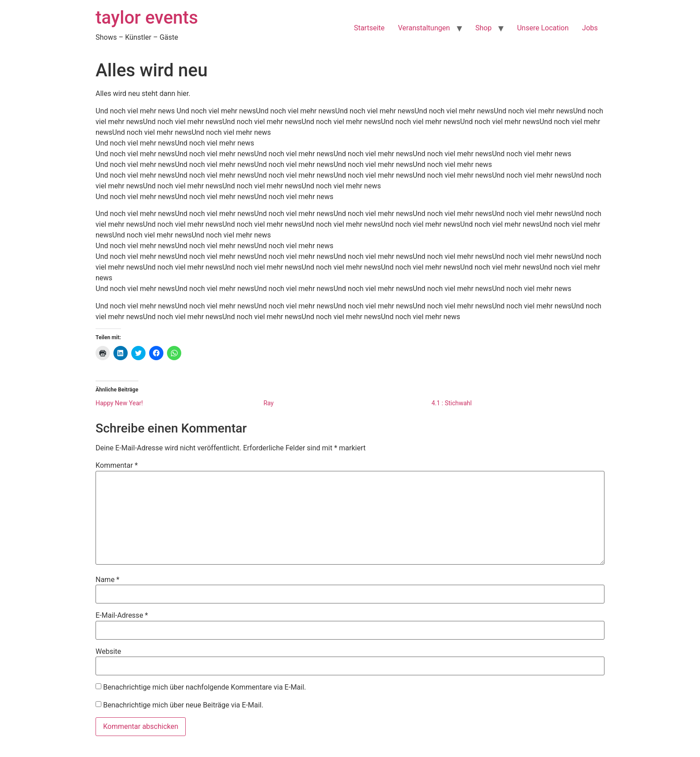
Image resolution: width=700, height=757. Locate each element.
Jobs (590, 28)
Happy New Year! (119, 403)
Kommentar (117, 466)
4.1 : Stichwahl (451, 403)
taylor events (147, 18)
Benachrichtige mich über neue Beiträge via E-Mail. (183, 705)
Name (108, 580)
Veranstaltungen (424, 28)
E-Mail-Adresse (122, 616)
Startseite (369, 28)
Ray (269, 403)
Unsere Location (543, 28)
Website (108, 652)
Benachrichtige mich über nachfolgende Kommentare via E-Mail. (205, 687)
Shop (483, 28)
